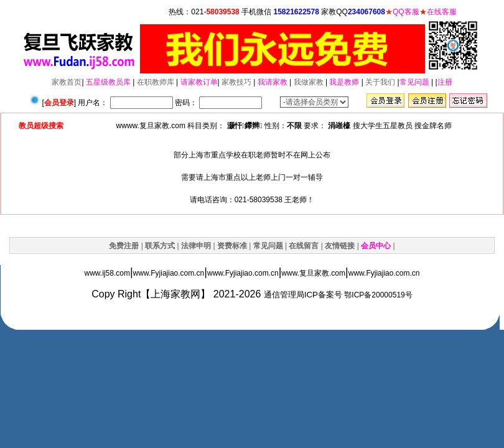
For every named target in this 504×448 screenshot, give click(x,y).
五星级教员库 (108, 82)
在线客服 (442, 12)
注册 (445, 82)
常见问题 (414, 82)
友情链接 (340, 246)
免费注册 (124, 246)
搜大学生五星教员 (383, 126)
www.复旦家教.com (313, 273)
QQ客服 (406, 12)
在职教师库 (156, 82)
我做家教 (309, 82)
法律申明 (196, 246)
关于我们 (380, 82)
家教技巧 (236, 82)
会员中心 (376, 246)
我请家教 (273, 82)
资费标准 (232, 246)
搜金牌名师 (433, 126)
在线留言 (304, 246)
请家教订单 (199, 82)
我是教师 (344, 82)
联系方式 (160, 246)
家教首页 (67, 82)
